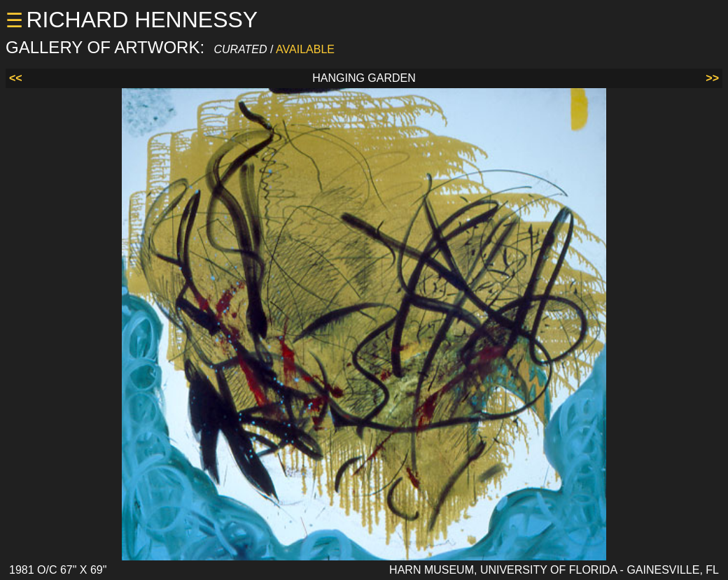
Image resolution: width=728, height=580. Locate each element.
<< (16, 78)
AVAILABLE (305, 49)
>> (712, 78)
